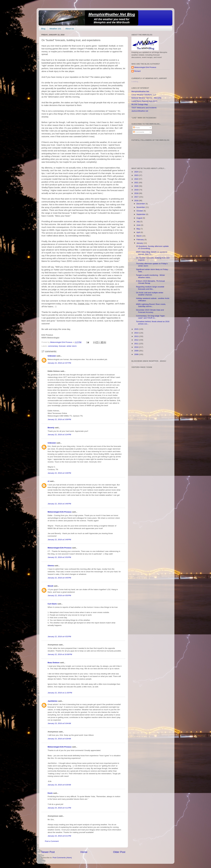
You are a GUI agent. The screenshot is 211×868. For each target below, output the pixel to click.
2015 (137, 329)
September (141, 214)
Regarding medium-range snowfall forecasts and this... (150, 288)
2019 (137, 190)
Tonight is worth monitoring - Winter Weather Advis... (151, 276)
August (140, 218)
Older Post (119, 852)
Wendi (50, 586)
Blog (43, 29)
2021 (137, 183)
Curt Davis (52, 604)
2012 (137, 340)
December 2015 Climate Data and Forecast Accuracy (150, 311)
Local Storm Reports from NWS (144, 101)
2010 (137, 347)
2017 (137, 197)
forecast (62, 346)
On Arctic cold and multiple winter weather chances (150, 294)
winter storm (72, 346)
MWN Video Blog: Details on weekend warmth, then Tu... (152, 253)
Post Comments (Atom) (62, 858)
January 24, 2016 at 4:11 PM (59, 808)
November (141, 207)
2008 (137, 354)
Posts (136, 128)
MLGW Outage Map (140, 104)
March (139, 236)
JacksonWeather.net (140, 111)
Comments (139, 132)
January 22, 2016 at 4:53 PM (59, 637)
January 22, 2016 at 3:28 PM (59, 473)
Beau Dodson (54, 663)
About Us (70, 29)
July (138, 222)
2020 (137, 186)
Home (84, 852)
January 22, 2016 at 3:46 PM (59, 504)
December (141, 204)
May (138, 229)
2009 (137, 351)
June (139, 225)
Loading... (135, 81)
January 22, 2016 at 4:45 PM (59, 578)
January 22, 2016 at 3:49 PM (59, 540)
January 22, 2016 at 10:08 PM (60, 654)
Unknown (52, 356)
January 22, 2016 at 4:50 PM (59, 595)
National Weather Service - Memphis (146, 98)
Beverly (51, 428)
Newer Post (48, 852)
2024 (137, 172)
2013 (137, 336)
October (140, 211)
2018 (137, 193)
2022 (137, 179)
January (140, 243)
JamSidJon (53, 701)
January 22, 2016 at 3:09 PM (59, 419)
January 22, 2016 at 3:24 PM (59, 435)
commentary (53, 346)
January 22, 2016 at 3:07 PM (59, 363)
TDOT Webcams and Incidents (144, 108)
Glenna (51, 566)
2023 (137, 175)
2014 (137, 333)
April (139, 232)
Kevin (50, 793)
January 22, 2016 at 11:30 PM (60, 693)
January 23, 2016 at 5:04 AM (59, 723)
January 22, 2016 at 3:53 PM (59, 557)
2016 (137, 201)
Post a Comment (52, 841)
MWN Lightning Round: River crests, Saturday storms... (151, 305)
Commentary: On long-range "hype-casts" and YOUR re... (151, 317)
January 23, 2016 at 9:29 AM (59, 739)
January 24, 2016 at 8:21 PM (59, 836)
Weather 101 (55, 29)
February (140, 240)
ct (48, 481)
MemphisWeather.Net (140, 91)
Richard (137, 71)
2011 (137, 344)
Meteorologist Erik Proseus (60, 512)
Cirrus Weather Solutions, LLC (144, 95)
